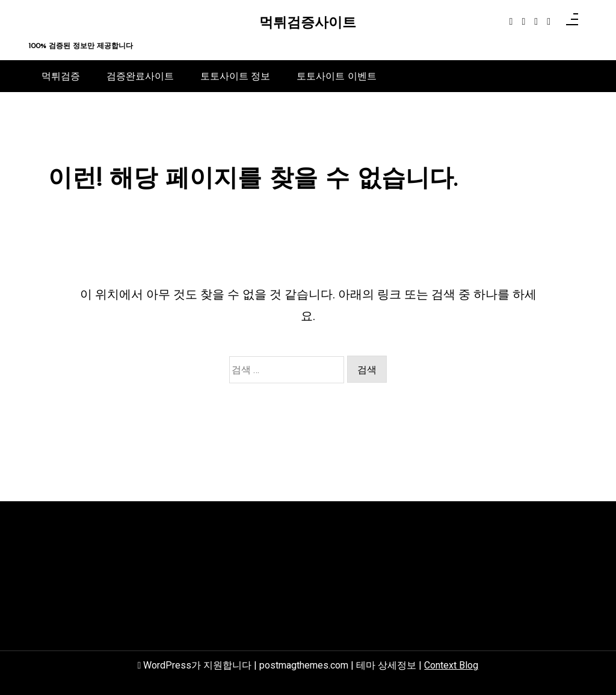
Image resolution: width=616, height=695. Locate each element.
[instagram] (523, 22)
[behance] (549, 22)
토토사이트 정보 (235, 76)
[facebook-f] (511, 22)
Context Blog (451, 665)
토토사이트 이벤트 (336, 76)
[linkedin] (536, 22)
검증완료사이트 (140, 76)
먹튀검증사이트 (308, 24)
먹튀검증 (61, 76)
